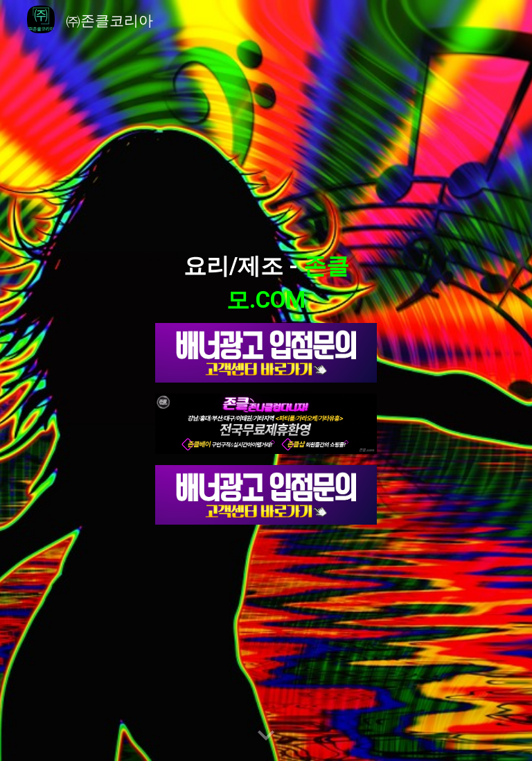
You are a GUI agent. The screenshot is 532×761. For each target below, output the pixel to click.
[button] (266, 736)
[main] (266, 280)
